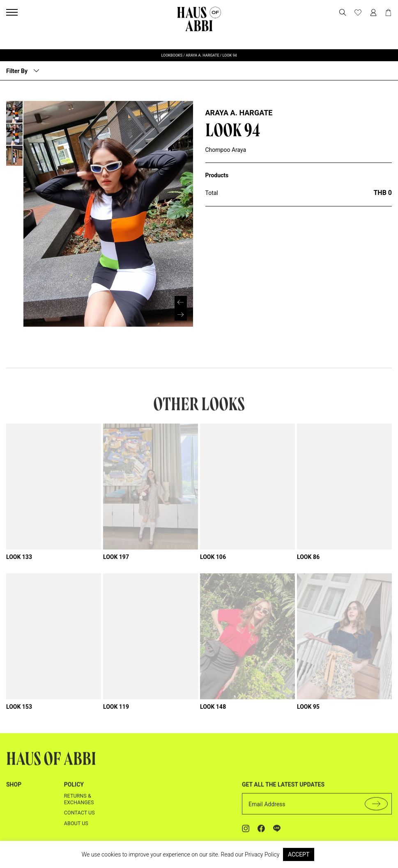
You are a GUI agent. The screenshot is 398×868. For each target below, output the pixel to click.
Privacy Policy (262, 854)
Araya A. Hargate (239, 113)
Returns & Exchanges (79, 789)
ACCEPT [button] (299, 854)
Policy (74, 774)
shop (14, 774)
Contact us (79, 803)
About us (76, 813)
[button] (181, 295)
